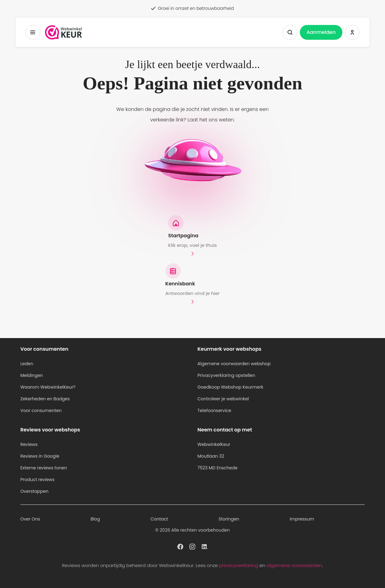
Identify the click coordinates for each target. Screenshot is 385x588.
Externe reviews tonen (44, 468)
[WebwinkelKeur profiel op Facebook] (180, 546)
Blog (95, 519)
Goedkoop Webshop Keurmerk (230, 387)
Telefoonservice (214, 410)
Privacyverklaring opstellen (226, 375)
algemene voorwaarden (294, 565)
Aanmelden (321, 32)
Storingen (229, 519)
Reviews (29, 444)
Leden (27, 364)
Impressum (302, 519)
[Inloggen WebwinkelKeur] (352, 32)
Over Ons (30, 519)
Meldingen (32, 375)
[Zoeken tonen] (290, 32)
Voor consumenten (41, 410)
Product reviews (37, 480)
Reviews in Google (40, 456)
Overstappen (34, 491)
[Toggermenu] (33, 32)
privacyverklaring (239, 565)
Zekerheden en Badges (45, 399)
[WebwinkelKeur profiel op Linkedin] (205, 546)
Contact (159, 519)
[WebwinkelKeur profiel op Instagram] (192, 546)
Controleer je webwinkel (223, 399)
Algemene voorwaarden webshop (234, 364)
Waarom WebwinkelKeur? (48, 387)
